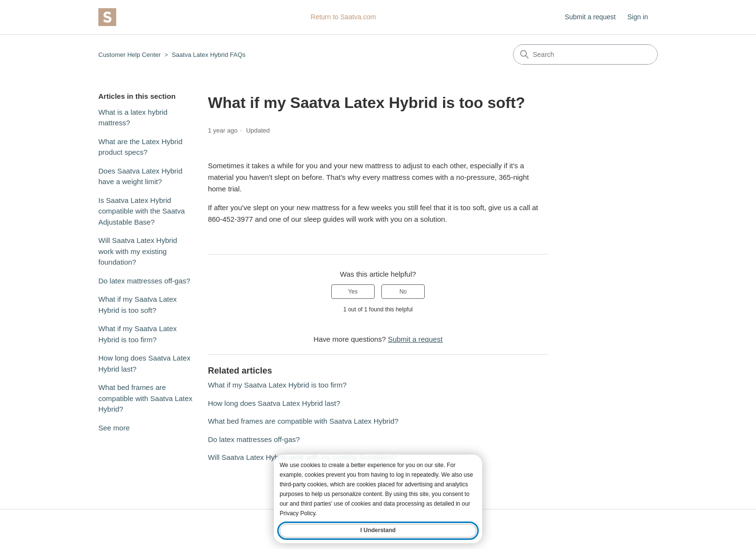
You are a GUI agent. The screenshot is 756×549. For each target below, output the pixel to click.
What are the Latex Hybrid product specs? (140, 147)
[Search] (585, 54)
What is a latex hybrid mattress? (133, 118)
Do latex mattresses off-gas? (144, 281)
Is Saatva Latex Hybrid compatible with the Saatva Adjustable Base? (142, 211)
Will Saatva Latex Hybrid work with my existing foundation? (138, 251)
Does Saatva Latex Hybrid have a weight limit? (140, 176)
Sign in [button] (638, 17)
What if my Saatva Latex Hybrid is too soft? (138, 305)
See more (114, 428)
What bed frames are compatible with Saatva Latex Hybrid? (145, 398)
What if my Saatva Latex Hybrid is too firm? (138, 334)
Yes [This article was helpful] (353, 292)
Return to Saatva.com (343, 17)
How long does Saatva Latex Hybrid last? (144, 363)
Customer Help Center (129, 55)
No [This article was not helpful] (403, 292)
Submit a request (590, 17)
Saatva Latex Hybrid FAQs (209, 55)
